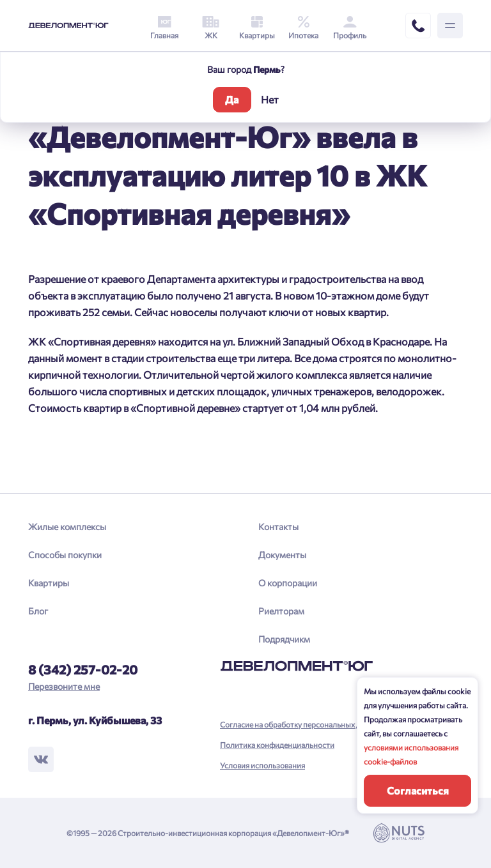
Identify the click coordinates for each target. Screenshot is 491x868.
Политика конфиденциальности (277, 745)
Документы (282, 555)
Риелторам (281, 611)
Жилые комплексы (67, 527)
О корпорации (288, 583)
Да (232, 99)
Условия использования (262, 765)
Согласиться (418, 790)
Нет (270, 99)
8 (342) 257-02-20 (83, 669)
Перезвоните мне (64, 686)
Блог (38, 611)
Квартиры (49, 583)
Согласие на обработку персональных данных (301, 724)
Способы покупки (65, 555)
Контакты (278, 527)
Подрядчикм (284, 639)
